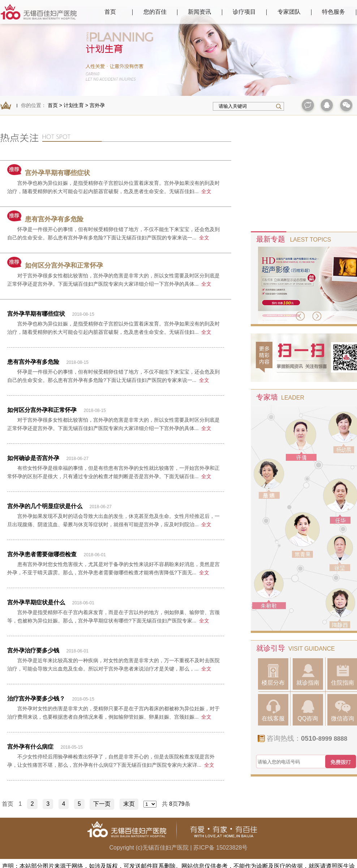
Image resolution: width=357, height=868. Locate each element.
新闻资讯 (199, 12)
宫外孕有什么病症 (30, 747)
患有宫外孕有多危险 (45, 219)
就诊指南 (308, 675)
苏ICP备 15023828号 (220, 848)
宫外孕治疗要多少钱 (33, 650)
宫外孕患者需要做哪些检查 (42, 554)
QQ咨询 (308, 710)
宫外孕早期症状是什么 (36, 602)
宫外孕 (97, 105)
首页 (110, 12)
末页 (129, 804)
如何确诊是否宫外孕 (33, 458)
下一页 (102, 804)
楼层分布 (273, 675)
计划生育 (74, 105)
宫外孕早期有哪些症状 (49, 173)
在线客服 (273, 710)
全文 (206, 191)
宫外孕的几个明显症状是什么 (45, 506)
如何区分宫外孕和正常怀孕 (55, 265)
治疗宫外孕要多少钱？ (36, 699)
